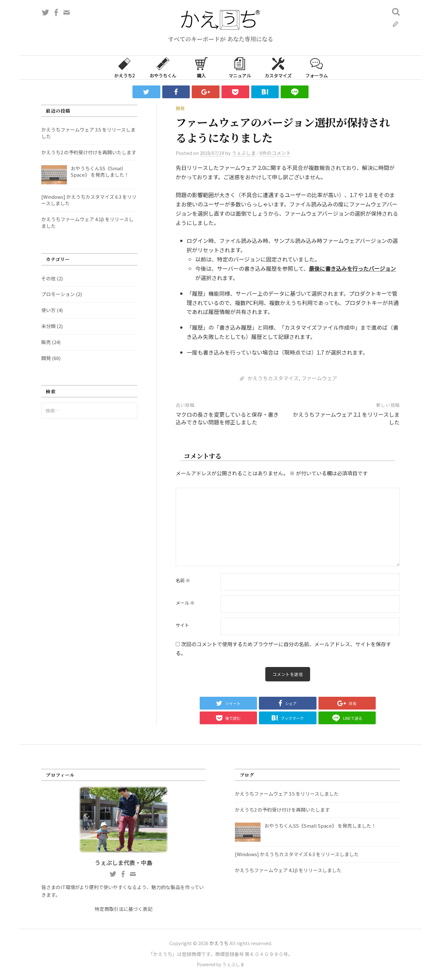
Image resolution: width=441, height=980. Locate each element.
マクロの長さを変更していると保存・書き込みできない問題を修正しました (227, 418)
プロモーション (58, 294)
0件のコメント (275, 153)
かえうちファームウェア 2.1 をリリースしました (346, 418)
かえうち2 (124, 67)
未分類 (48, 326)
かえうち (219, 944)
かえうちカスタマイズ (273, 378)
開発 (180, 108)
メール (185, 603)
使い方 (48, 310)
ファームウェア (319, 378)
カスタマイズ (278, 67)
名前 (183, 581)
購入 (201, 67)
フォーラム (317, 67)
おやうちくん (163, 67)
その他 (48, 278)
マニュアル (240, 67)
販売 (46, 342)
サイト (182, 625)
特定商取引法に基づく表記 (124, 910)
